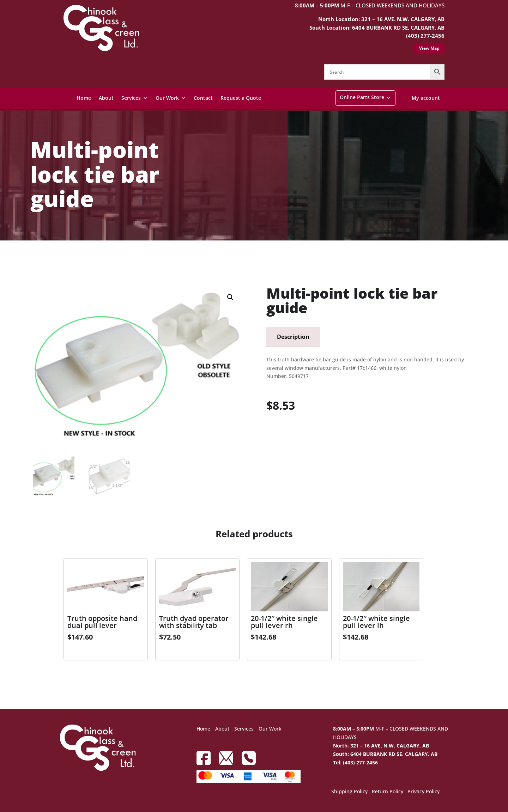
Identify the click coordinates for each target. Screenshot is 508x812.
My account (426, 98)
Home (84, 98)
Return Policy (388, 792)
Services (131, 98)
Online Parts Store (362, 97)
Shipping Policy (349, 792)
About (106, 98)
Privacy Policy (424, 792)
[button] (230, 297)
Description (293, 337)
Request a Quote (241, 98)
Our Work (167, 98)
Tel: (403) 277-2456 (355, 762)
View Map (429, 48)
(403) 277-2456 (425, 36)
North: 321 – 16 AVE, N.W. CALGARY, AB (381, 746)
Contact (203, 98)
